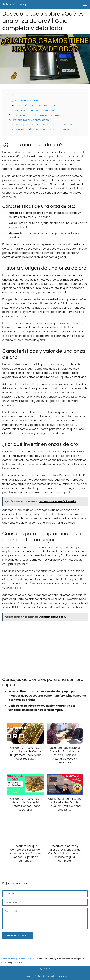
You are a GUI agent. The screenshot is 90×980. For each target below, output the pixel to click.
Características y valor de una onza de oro (37, 115)
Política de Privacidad (46, 976)
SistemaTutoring (14, 4)
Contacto (28, 976)
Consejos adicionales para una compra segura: (44, 129)
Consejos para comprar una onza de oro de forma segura (46, 124)
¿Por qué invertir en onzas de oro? (32, 120)
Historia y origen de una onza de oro (33, 111)
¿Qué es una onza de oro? (26, 101)
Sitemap (62, 976)
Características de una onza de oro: (36, 106)
